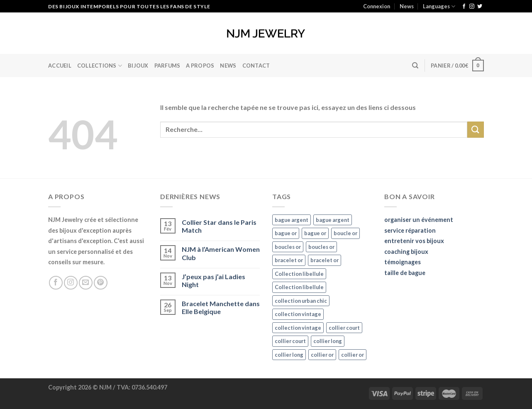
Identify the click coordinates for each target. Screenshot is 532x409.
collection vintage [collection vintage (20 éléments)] (298, 314)
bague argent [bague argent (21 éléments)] (292, 220)
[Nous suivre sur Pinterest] (101, 283)
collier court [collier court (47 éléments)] (344, 328)
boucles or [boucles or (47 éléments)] (288, 247)
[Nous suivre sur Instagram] (472, 7)
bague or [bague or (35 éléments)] (286, 233)
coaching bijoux (406, 252)
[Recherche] (415, 66)
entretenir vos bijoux (414, 241)
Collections (100, 66)
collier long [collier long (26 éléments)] (328, 341)
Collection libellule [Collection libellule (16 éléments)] (299, 274)
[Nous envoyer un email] (86, 283)
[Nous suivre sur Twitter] (480, 7)
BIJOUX (138, 66)
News (407, 6)
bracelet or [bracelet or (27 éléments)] (289, 260)
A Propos (200, 66)
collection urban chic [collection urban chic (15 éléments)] (301, 301)
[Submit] (476, 130)
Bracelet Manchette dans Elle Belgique (221, 307)
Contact (256, 66)
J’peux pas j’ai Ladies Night (214, 280)
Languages (439, 6)
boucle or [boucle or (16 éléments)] (345, 233)
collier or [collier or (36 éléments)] (322, 355)
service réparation (410, 230)
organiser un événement (419, 220)
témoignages (403, 262)
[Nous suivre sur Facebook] (464, 7)
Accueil (60, 66)
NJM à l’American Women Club (221, 253)
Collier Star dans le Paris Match (219, 226)
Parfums (167, 66)
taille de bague (405, 273)
